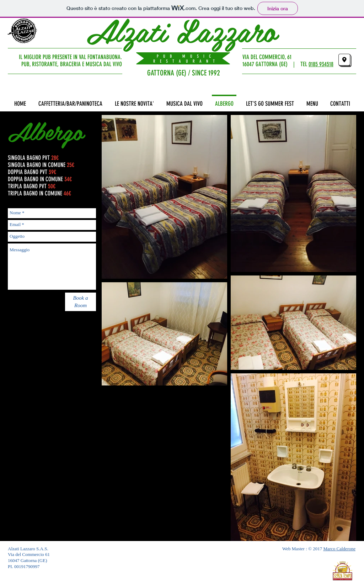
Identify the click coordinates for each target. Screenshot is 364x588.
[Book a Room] (81, 302)
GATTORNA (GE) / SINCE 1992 (184, 73)
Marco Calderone (339, 549)
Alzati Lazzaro (182, 29)
